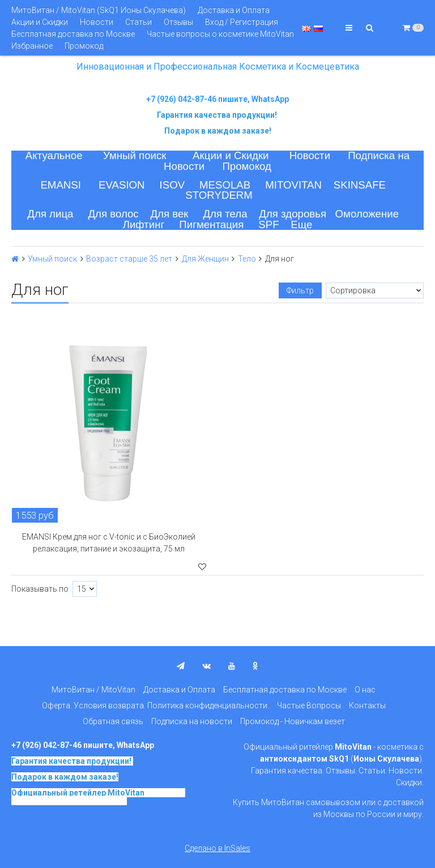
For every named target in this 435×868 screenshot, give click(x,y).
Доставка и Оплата (234, 10)
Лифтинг (144, 225)
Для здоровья (293, 214)
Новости (97, 22)
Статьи (138, 22)
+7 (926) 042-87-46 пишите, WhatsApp (217, 99)
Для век (169, 214)
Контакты (367, 705)
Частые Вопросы (309, 705)
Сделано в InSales (217, 848)
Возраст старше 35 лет (129, 259)
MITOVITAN (293, 185)
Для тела (225, 214)
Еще (301, 225)
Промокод (84, 46)
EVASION (122, 185)
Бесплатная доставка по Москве (73, 34)
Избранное (32, 46)
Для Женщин (205, 259)
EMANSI (61, 185)
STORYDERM (219, 195)
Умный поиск (135, 155)
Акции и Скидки (40, 22)
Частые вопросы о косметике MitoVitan (220, 34)
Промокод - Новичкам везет (293, 721)
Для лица (50, 214)
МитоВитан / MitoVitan (93, 690)
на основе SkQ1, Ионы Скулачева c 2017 (98, 797)
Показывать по (40, 589)
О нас (365, 690)
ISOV (172, 185)
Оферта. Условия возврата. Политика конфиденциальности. (155, 705)
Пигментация (211, 225)
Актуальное (54, 155)
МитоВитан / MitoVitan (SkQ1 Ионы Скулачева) (99, 10)
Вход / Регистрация (242, 22)
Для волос (113, 214)
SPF (268, 225)
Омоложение (367, 214)
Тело (247, 259)
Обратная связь (113, 721)
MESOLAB (225, 185)
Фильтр (300, 290)
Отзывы (178, 22)
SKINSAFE (360, 185)
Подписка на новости (192, 721)
